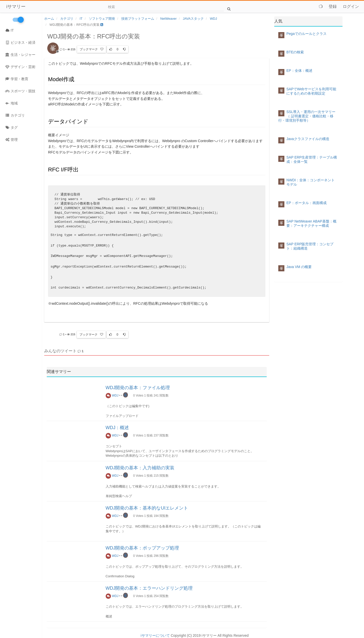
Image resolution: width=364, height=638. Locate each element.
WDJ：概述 (117, 428)
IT (9, 30)
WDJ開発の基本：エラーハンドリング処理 (149, 588)
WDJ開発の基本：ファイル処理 (138, 388)
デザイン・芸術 (20, 67)
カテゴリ (15, 115)
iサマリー (16, 7)
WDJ (112, 395)
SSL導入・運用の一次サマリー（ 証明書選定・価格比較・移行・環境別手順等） (307, 116)
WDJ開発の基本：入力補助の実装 (140, 468)
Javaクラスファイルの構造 (308, 139)
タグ (11, 127)
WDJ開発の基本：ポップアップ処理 (142, 548)
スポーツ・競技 (20, 91)
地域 (11, 103)
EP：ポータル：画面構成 (306, 203)
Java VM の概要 (299, 267)
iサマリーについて (155, 635)
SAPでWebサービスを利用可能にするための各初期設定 (311, 91)
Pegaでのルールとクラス (306, 34)
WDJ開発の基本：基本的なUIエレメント (147, 508)
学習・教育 (17, 79)
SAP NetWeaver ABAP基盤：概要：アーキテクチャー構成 (311, 223)
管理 (11, 140)
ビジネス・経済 (20, 42)
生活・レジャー (20, 55)
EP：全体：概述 (299, 71)
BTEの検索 (295, 52)
